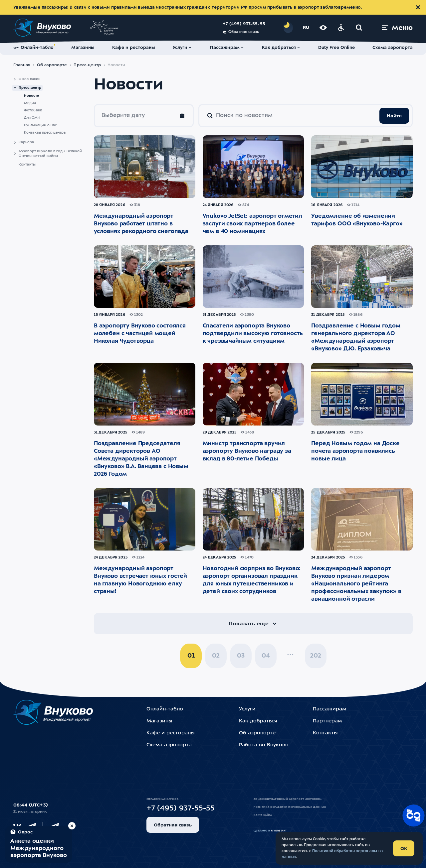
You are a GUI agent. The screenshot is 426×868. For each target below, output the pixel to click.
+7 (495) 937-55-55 (244, 24)
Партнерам (327, 721)
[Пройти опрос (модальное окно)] (39, 844)
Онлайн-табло (165, 709)
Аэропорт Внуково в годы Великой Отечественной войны (50, 154)
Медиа (30, 103)
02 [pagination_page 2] (216, 656)
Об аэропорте (52, 65)
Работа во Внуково (264, 745)
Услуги (247, 709)
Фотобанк (33, 110)
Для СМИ (32, 118)
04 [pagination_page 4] (266, 656)
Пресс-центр (87, 65)
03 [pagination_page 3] (241, 656)
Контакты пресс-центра (45, 133)
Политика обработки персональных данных (290, 807)
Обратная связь (241, 32)
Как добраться (258, 721)
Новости (32, 96)
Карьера (26, 142)
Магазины (159, 721)
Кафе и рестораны (170, 733)
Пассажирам (329, 709)
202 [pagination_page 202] (316, 656)
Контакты (27, 165)
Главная (22, 65)
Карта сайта (263, 815)
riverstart (279, 831)
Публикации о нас (40, 125)
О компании (30, 79)
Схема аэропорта (169, 745)
